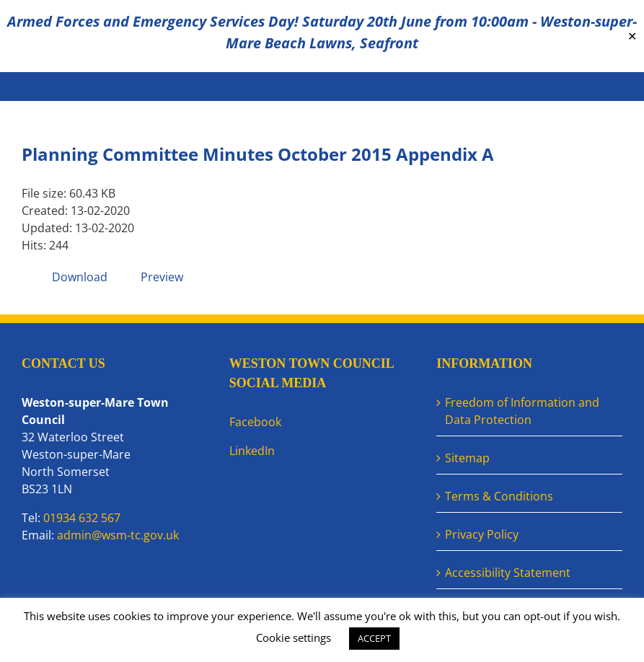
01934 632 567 (82, 518)
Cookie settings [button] (294, 637)
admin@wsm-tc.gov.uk (118, 535)
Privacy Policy (482, 534)
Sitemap (467, 458)
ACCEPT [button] (374, 638)
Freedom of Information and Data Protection (522, 411)
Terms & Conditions (499, 496)
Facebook (255, 422)
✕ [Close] (632, 36)
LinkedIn (252, 451)
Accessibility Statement (508, 573)
